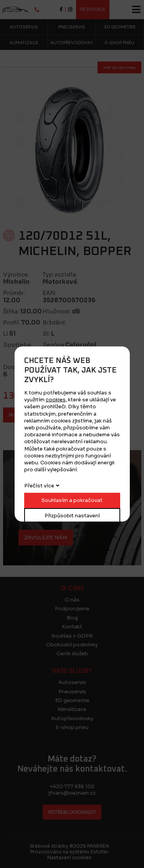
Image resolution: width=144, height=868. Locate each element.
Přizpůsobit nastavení (72, 516)
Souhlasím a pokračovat (72, 500)
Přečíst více (39, 486)
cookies (56, 400)
